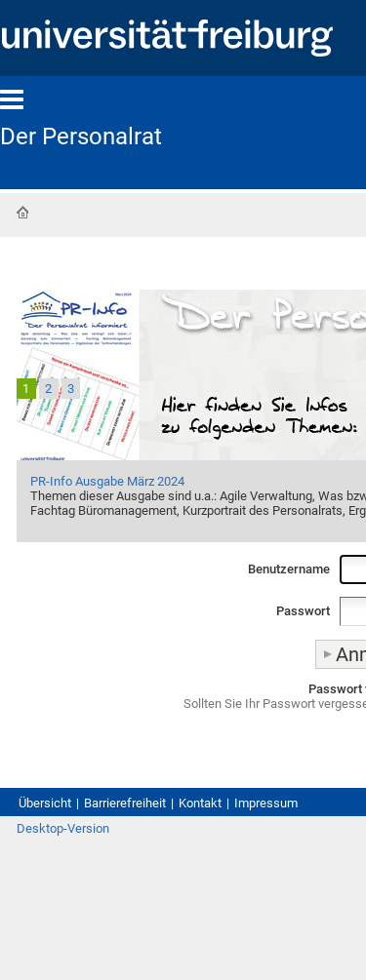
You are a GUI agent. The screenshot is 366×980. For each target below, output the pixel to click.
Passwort (303, 611)
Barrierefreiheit (125, 803)
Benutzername (289, 569)
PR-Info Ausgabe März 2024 (107, 481)
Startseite (22, 213)
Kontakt (200, 803)
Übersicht (45, 803)
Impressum (266, 803)
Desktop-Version (63, 828)
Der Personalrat (81, 137)
